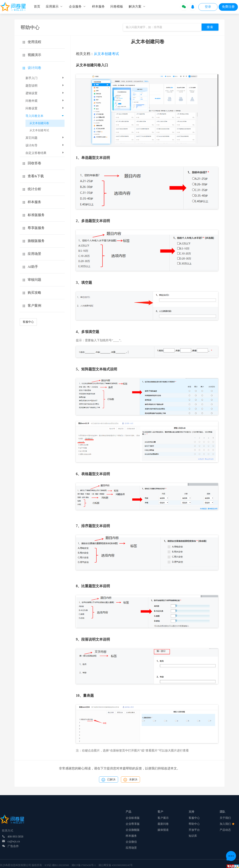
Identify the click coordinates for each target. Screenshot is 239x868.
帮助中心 (194, 824)
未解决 (130, 780)
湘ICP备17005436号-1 (84, 865)
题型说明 (45, 86)
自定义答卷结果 (45, 153)
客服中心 (28, 322)
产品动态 (225, 830)
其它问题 (45, 138)
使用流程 (34, 42)
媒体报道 (163, 830)
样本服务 (131, 836)
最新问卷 (163, 824)
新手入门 (45, 78)
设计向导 (45, 145)
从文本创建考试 (39, 130)
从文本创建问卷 (39, 123)
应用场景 (131, 848)
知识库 (193, 836)
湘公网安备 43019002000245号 (116, 865)
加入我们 (227, 824)
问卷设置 (45, 108)
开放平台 (194, 830)
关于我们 (225, 818)
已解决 (109, 780)
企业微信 (131, 842)
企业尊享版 (133, 824)
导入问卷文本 (45, 116)
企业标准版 (133, 818)
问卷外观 (45, 101)
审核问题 (34, 280)
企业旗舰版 (133, 830)
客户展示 (163, 818)
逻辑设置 (45, 93)
